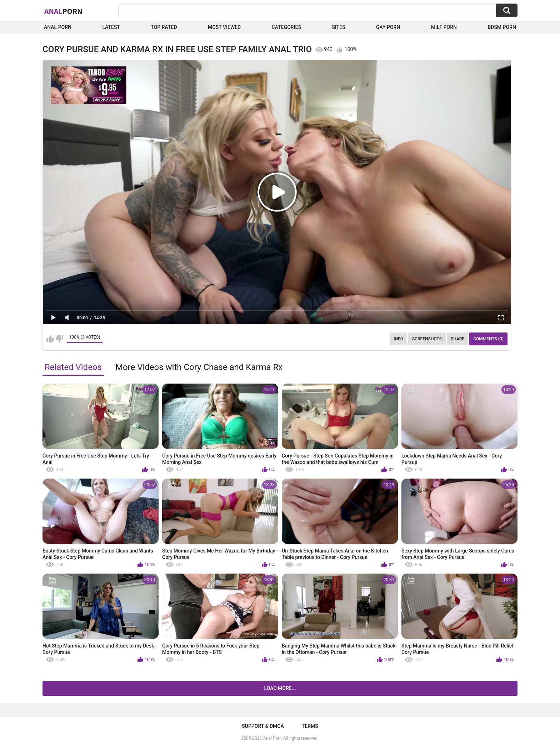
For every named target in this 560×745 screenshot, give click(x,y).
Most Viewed (224, 27)
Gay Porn (388, 27)
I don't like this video (59, 339)
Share (457, 339)
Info (398, 339)
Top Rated (164, 27)
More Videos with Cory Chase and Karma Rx (199, 367)
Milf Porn (444, 27)
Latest (111, 27)
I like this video (50, 339)
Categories (286, 27)
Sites (338, 27)
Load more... (280, 688)
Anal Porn (58, 27)
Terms (310, 726)
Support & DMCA (263, 726)
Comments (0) (488, 339)
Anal (63, 11)
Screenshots (427, 339)
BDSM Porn (502, 27)
